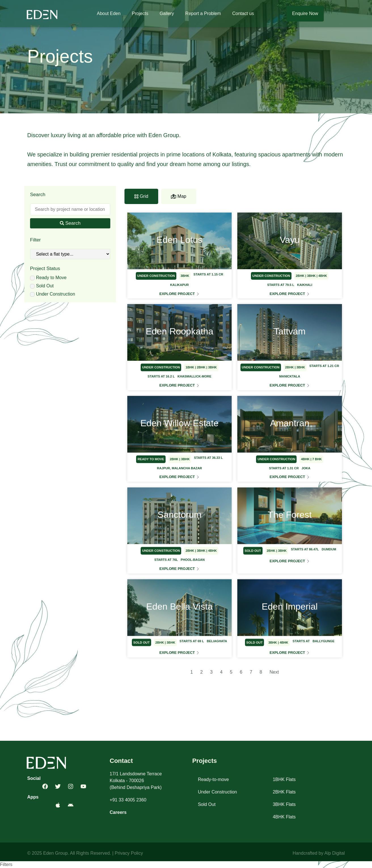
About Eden (109, 13)
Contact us (243, 13)
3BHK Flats (284, 804)
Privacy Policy (129, 853)
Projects (140, 13)
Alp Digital (335, 853)
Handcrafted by (308, 853)
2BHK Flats (284, 792)
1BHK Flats (284, 779)
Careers (118, 812)
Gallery (167, 13)
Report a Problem (203, 13)
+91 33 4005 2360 (128, 800)
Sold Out (207, 804)
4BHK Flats (284, 817)
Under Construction (217, 792)
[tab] (141, 196)
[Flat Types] (70, 254)
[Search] (70, 209)
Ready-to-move (213, 779)
